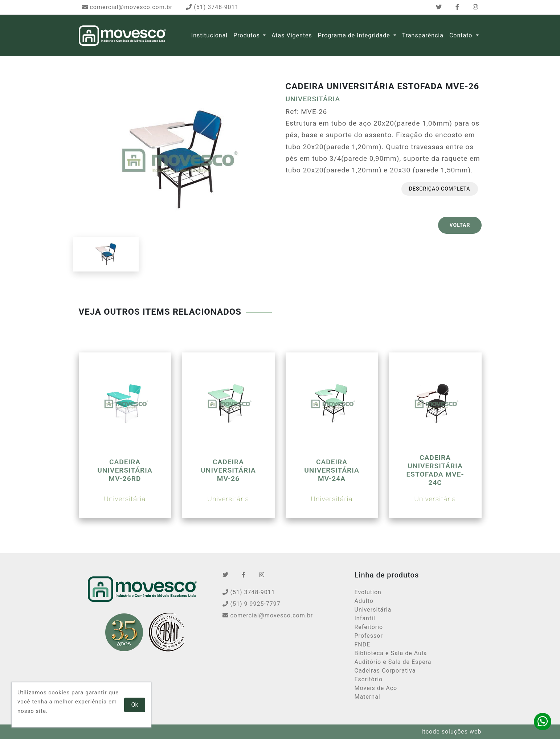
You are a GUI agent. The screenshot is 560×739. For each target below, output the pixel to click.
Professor (369, 636)
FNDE (363, 644)
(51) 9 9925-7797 (252, 604)
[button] (264, 36)
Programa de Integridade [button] (355, 35)
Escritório (369, 679)
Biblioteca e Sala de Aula (391, 653)
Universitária (373, 610)
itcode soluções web (452, 732)
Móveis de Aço (376, 688)
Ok (135, 705)
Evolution (368, 592)
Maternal (367, 697)
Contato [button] (462, 35)
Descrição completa (440, 189)
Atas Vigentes (292, 35)
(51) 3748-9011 (212, 7)
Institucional (209, 35)
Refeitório (369, 627)
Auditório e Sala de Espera (393, 662)
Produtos (247, 35)
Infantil (365, 618)
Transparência (423, 35)
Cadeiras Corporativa (385, 671)
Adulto (364, 601)
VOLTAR (460, 225)
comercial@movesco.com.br (127, 7)
